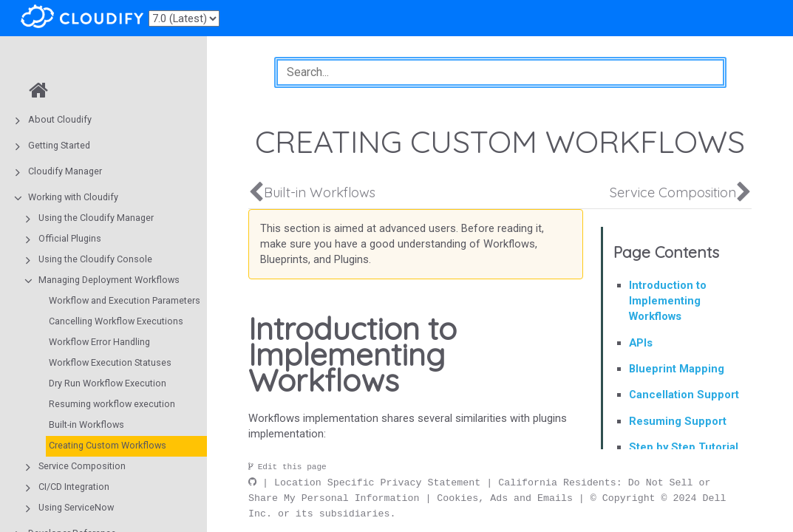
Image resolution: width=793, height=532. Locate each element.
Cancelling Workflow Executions (116, 321)
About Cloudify (60, 119)
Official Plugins (70, 238)
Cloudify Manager (65, 171)
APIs (641, 343)
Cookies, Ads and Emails (505, 498)
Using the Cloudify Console (95, 259)
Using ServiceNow (76, 507)
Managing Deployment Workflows (109, 280)
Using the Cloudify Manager (96, 218)
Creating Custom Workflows (108, 445)
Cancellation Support (684, 395)
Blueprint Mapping (677, 369)
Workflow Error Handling (99, 342)
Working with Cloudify (73, 197)
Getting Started (59, 145)
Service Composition (82, 466)
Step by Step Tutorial (684, 447)
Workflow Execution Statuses (110, 362)
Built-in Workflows (86, 424)
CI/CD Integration (74, 487)
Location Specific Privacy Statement (377, 482)
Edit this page (287, 467)
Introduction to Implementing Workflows (668, 301)
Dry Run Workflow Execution (108, 383)
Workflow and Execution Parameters (125, 300)
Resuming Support (678, 421)
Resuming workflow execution (112, 404)
